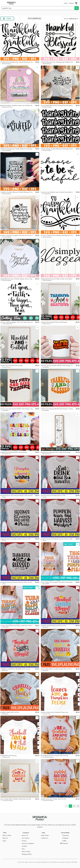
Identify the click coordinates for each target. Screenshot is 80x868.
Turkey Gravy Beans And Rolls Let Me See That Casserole (18, 626)
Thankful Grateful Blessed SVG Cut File (53, 626)
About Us (25, 835)
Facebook (65, 835)
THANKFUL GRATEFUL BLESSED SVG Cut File (15, 669)
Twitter (64, 841)
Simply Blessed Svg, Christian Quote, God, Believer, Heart (58, 279)
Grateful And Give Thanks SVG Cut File (53, 799)
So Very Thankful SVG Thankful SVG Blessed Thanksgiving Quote (58, 235)
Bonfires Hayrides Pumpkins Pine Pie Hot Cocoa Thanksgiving (18, 235)
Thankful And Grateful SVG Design (12, 366)
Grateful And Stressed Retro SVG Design (14, 452)
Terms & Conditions (28, 843)
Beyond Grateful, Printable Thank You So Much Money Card (18, 106)
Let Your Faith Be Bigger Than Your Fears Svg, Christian (18, 322)
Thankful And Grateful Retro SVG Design (54, 322)
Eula (23, 849)
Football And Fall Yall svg (8, 756)
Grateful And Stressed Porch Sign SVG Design (56, 452)
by (6, 64)
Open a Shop (7, 835)
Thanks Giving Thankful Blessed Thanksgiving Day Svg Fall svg (58, 149)
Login (66, 3)
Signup (72, 3)
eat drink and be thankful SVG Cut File (53, 496)
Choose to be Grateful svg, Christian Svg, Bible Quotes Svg (58, 192)
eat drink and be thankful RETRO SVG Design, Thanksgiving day (58, 366)
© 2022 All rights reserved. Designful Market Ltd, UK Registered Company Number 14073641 (47, 862)
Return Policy (26, 852)
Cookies (24, 846)
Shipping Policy (27, 854)
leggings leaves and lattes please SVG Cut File (15, 539)
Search (34, 18)
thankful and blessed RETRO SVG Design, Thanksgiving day (58, 409)
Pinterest (65, 843)
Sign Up (5, 838)
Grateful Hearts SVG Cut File (10, 712)
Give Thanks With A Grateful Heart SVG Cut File (56, 669)
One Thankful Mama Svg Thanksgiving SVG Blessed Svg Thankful (58, 106)
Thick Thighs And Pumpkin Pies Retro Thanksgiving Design (58, 582)
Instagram (65, 838)
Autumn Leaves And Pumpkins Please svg (54, 712)
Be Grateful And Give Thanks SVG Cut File (54, 756)
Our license (26, 838)
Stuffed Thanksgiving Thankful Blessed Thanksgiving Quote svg (18, 149)
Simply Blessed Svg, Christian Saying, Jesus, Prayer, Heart (18, 279)
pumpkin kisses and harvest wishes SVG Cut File (57, 539)
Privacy (24, 841)
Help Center (45, 835)
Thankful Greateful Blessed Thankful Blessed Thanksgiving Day (18, 192)
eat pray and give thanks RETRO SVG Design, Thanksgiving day (18, 409)
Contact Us (45, 838)
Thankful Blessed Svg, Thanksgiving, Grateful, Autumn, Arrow (58, 62)
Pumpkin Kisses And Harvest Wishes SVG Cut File (17, 496)
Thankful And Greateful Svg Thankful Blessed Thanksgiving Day (18, 62)
